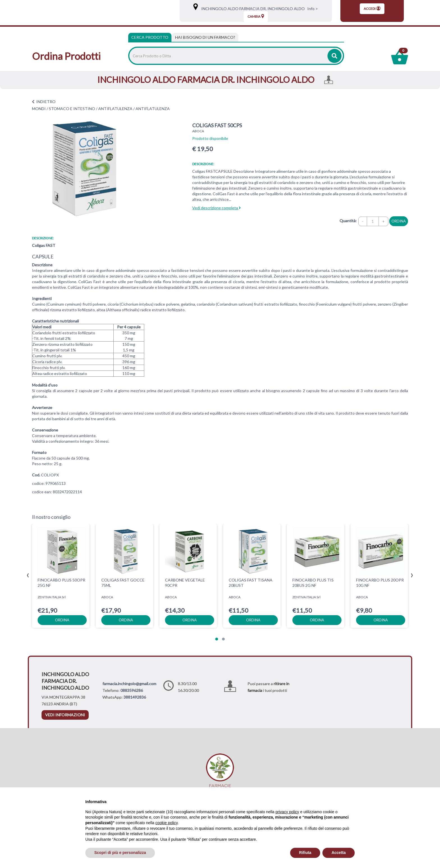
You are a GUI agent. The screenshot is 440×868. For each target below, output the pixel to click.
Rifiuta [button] (305, 853)
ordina (399, 221)
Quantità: (348, 221)
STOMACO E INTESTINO (72, 109)
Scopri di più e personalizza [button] (120, 853)
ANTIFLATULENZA (115, 109)
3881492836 (135, 697)
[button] (217, 639)
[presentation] (28, 575)
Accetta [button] (339, 853)
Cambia (256, 16)
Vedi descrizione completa (216, 208)
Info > (312, 9)
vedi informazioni (65, 715)
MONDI (39, 109)
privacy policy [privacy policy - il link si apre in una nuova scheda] (287, 812)
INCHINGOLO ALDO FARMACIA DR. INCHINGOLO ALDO (252, 9)
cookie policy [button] (167, 823)
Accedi (372, 8)
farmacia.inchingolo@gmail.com (129, 684)
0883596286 (132, 690)
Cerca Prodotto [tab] (150, 37)
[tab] (205, 37)
